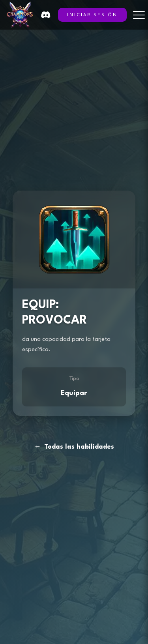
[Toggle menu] (139, 15)
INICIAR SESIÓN (92, 15)
